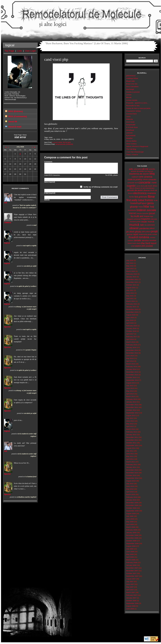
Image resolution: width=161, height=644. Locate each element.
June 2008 (130, 552)
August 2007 (131, 579)
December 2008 (132, 535)
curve (138, 186)
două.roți (153, 190)
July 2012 (130, 418)
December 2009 (132, 503)
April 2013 (130, 394)
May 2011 (130, 456)
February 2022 (132, 274)
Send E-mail (15, 127)
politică (148, 232)
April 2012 (130, 426)
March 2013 (131, 396)
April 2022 (130, 269)
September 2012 (132, 413)
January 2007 (131, 598)
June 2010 (130, 486)
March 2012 (131, 429)
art (146, 171)
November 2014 (132, 353)
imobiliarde (132, 210)
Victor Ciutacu (131, 144)
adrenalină (138, 169)
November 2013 (132, 375)
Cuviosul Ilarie (131, 114)
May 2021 (130, 296)
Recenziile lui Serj (133, 106)
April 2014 (130, 361)
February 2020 (132, 326)
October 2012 (131, 410)
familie (131, 197)
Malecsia (129, 119)
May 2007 (130, 587)
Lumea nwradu (132, 100)
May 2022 (130, 266)
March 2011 (131, 462)
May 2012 (130, 424)
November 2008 (132, 538)
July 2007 (130, 581)
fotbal (141, 200)
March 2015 (131, 342)
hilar (146, 207)
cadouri (135, 177)
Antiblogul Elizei (132, 78)
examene (152, 193)
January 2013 (131, 402)
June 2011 (130, 454)
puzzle (130, 234)
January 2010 (131, 500)
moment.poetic (135, 222)
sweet (130, 243)
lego (152, 216)
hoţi (152, 207)
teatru (134, 243)
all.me (145, 169)
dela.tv (132, 188)
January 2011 (131, 467)
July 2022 (130, 263)
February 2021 (132, 304)
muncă (151, 222)
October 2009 (131, 508)
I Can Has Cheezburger (135, 152)
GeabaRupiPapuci (138, 203)
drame (130, 193)
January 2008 (131, 565)
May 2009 (130, 522)
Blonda (129, 97)
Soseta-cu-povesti (133, 92)
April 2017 (130, 334)
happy (141, 207)
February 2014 (132, 366)
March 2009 (131, 527)
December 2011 (132, 437)
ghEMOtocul (131, 76)
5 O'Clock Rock (132, 127)
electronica (140, 193)
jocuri (152, 213)
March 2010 (131, 494)
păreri (152, 228)
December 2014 (132, 350)
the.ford (146, 243)
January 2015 (131, 347)
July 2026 (130, 260)
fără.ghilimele (141, 197)
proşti (154, 231)
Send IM (13, 122)
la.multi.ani (137, 216)
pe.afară (130, 232)
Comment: (48, 162)
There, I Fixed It (132, 155)
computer (152, 179)
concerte (144, 182)
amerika (152, 169)
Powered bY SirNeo (134, 111)
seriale (137, 240)
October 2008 (131, 541)
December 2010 (132, 470)
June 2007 (130, 584)
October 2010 (131, 475)
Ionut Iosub (130, 122)
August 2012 (131, 415)
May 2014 (130, 358)
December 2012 (132, 405)
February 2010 (132, 497)
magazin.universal (134, 219)
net (142, 225)
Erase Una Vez (132, 84)
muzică (134, 225)
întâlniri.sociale (146, 210)
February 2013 (132, 399)
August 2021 (131, 288)
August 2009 (131, 513)
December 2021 (132, 279)
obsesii (134, 228)
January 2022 (131, 277)
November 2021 (132, 282)
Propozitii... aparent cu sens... (137, 103)
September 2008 (132, 543)
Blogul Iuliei (130, 81)
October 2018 (131, 331)
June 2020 (130, 317)
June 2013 (130, 388)
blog (152, 174)
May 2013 (130, 391)
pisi (143, 232)
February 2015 (132, 345)
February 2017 (132, 337)
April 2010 (130, 492)
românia (144, 237)
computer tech (133, 183)
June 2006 (130, 609)
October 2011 (131, 443)
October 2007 (131, 573)
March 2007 (131, 592)
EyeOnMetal (131, 135)
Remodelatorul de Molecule (81, 16)
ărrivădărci (141, 171)
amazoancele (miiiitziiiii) (64, 144)
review (155, 234)
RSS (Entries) (16, 111)
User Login (30, 51)
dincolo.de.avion (135, 190)
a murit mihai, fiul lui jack (62, 142)
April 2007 (130, 590)
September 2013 (132, 380)
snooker (153, 240)
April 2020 (130, 323)
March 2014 (131, 364)
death (150, 186)
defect (155, 186)
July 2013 (130, 386)
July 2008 (130, 549)
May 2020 (130, 320)
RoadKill (133, 237)
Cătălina (8, 222)
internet (132, 213)
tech (139, 243)
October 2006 (131, 601)
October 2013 (131, 377)
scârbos (130, 240)
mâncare (154, 219)
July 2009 (130, 516)
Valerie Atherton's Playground (137, 146)
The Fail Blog (131, 149)
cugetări (131, 186)
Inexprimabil (131, 125)
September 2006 (132, 603)
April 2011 (130, 459)
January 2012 (131, 435)
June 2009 (130, 519)
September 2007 (132, 576)
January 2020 (131, 328)
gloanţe (134, 207)
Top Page (9, 51)
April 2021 (130, 298)
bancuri (150, 171)
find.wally (132, 200)
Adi (6, 203)
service (145, 240)
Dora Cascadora (132, 86)
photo (138, 232)
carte (141, 177)
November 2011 (132, 440)
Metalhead (130, 130)
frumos (149, 200)
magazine (145, 219)
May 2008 (130, 554)
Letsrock (129, 133)
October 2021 (131, 285)
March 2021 (131, 301)
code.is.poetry (135, 179)
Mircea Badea (131, 141)
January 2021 (131, 307)
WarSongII (130, 89)
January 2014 (131, 369)
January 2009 (131, 532)
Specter (7, 327)
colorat (145, 179)
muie (144, 222)
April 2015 (130, 339)
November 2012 (132, 407)
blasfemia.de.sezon (139, 174)
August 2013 (131, 383)
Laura (128, 116)
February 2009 (132, 530)
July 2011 (130, 451)
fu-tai (156, 200)
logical (7, 243)
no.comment (150, 225)
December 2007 (132, 568)
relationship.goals (145, 234)
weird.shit (140, 246)
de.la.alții (144, 186)
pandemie (144, 228)
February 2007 (132, 595)
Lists (20, 51)
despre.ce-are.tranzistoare (145, 188)
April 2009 (130, 524)
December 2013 (132, 372)
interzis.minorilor (142, 213)
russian (153, 237)
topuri (154, 243)
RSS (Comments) (18, 116)
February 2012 (132, 432)
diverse (147, 190)
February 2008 (132, 562)
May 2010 (130, 489)
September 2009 (132, 511)
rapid (135, 234)
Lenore (129, 95)
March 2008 (131, 560)
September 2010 (132, 478)
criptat (154, 183)
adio (131, 169)
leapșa (147, 216)
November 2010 (132, 473)
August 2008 (131, 546)
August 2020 (131, 315)
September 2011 (132, 445)
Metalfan (129, 138)
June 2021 (130, 293)
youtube (149, 246)
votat (133, 246)
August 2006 (131, 606)
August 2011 (131, 448)
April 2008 (130, 557)
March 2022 (131, 271)
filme (151, 197)
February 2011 (132, 464)
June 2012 (130, 421)
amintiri (134, 171)
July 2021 (130, 290)
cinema (148, 177)
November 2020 (132, 312)
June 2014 (130, 356)
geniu (150, 203)
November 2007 (132, 571)
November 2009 (132, 505)
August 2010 (131, 481)
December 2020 (132, 309)
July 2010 (130, 484)
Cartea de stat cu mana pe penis (138, 108)
